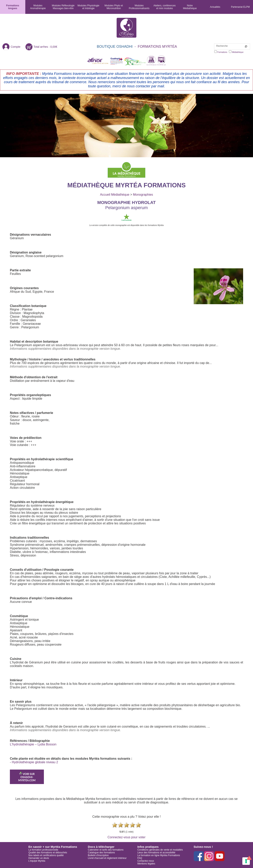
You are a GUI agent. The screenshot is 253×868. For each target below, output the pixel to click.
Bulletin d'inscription (98, 855)
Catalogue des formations (101, 853)
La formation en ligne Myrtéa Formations (159, 855)
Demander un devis (39, 858)
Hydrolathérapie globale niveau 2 (35, 762)
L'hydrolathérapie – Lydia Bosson (33, 744)
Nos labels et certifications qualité (46, 855)
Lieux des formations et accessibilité (156, 853)
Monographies (143, 195)
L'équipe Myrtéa (37, 861)
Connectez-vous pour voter (126, 837)
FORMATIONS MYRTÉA (157, 47)
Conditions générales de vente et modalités (160, 850)
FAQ (140, 858)
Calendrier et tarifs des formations (106, 850)
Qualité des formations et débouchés (48, 853)
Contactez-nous (146, 861)
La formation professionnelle (43, 850)
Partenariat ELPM (240, 7)
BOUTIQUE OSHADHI (115, 47)
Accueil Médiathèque (115, 195)
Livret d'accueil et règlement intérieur (107, 858)
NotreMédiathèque (190, 7)
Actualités (215, 7)
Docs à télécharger (101, 847)
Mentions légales (146, 864)
